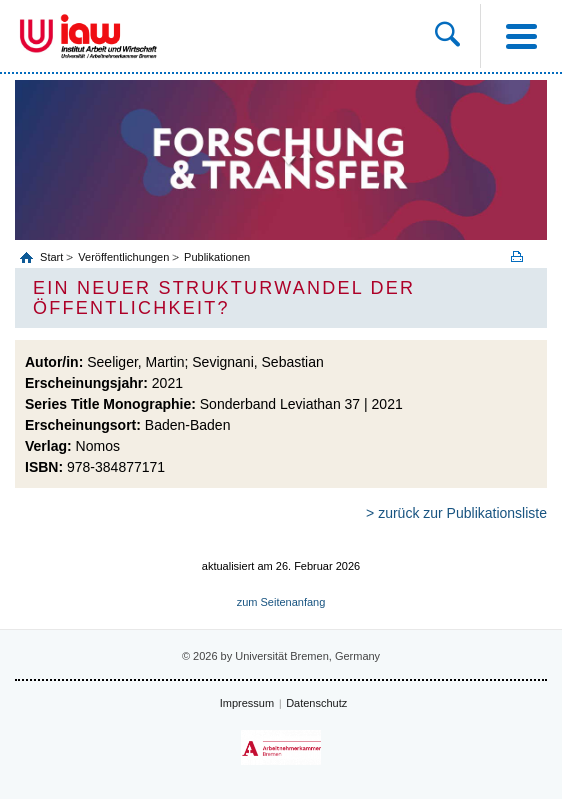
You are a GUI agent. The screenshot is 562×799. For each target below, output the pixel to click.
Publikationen (217, 257)
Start (53, 257)
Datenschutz (316, 703)
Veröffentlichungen (123, 257)
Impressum (247, 703)
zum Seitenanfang (281, 602)
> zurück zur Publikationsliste (456, 513)
